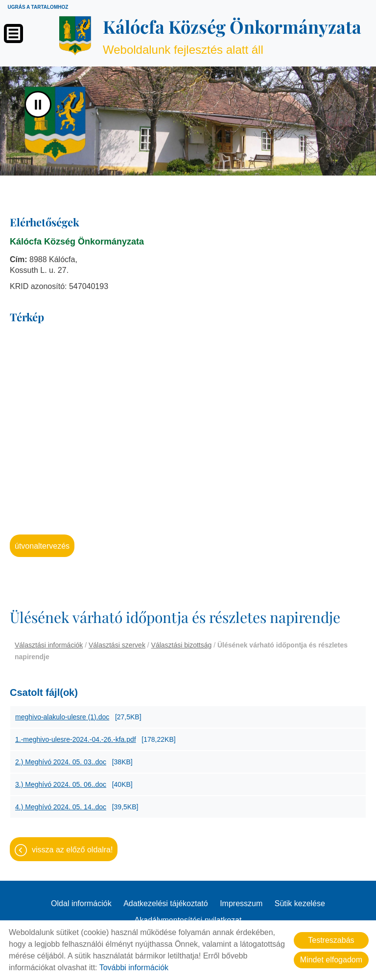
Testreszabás (331, 940)
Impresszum (241, 903)
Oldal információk (81, 903)
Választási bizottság (182, 645)
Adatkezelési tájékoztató (166, 903)
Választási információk (49, 645)
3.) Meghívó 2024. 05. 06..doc (61, 784)
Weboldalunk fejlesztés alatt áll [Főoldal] (232, 35)
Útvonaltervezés (42, 546)
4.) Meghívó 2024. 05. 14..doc (61, 807)
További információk (134, 968)
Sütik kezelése (300, 903)
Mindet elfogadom (331, 960)
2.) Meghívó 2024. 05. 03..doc (61, 762)
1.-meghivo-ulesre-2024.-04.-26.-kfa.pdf (76, 739)
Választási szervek (117, 645)
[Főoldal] (75, 36)
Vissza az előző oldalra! (72, 850)
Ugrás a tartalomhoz (38, 7)
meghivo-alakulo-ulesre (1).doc (62, 717)
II (38, 104)
